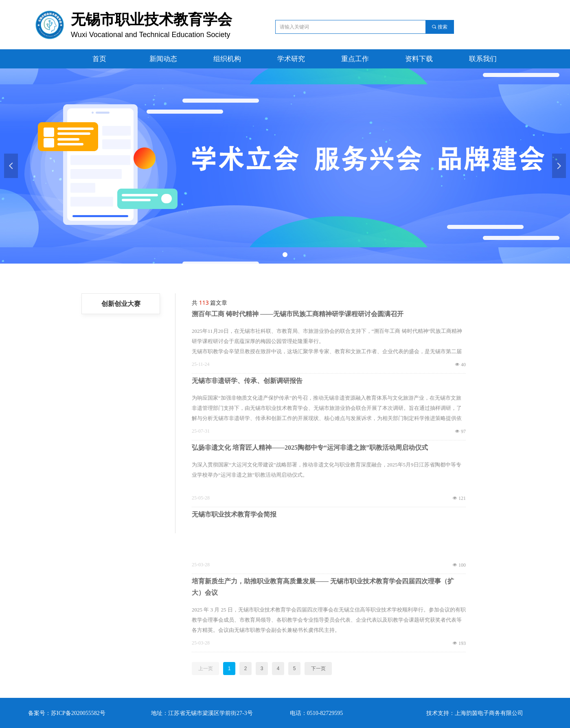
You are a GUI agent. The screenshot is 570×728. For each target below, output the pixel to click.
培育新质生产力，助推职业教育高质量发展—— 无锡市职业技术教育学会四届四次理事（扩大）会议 (323, 587)
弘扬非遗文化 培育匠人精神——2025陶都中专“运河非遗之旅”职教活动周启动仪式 (310, 448)
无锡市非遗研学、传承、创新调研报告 (247, 381)
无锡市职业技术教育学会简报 (234, 514)
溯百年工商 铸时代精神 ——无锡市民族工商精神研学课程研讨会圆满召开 (298, 314)
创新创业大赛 (121, 304)
